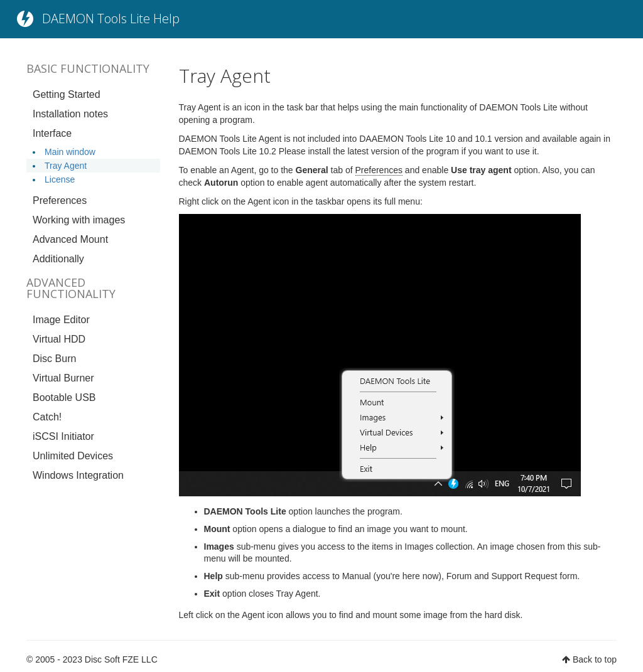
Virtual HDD (59, 339)
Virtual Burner (63, 378)
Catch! (47, 417)
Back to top (595, 659)
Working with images (79, 220)
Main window (70, 152)
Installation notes (70, 114)
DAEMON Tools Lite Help (111, 19)
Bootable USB (64, 397)
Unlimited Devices (73, 456)
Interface (52, 133)
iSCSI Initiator (63, 436)
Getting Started (67, 94)
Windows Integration (78, 475)
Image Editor (61, 320)
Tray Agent (66, 166)
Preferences (60, 200)
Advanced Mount (70, 239)
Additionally (58, 259)
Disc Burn (54, 359)
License (60, 179)
